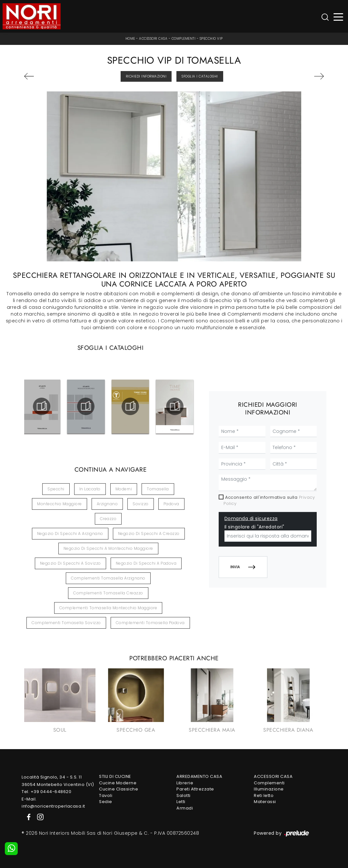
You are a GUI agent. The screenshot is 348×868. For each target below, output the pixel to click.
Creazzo (108, 519)
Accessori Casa (153, 39)
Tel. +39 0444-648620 (46, 792)
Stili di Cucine (115, 776)
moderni (124, 489)
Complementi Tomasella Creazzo (108, 593)
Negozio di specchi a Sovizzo (70, 563)
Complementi (184, 39)
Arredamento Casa (199, 776)
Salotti (184, 795)
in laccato (90, 489)
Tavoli (106, 795)
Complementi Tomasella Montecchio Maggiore (108, 608)
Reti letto (264, 795)
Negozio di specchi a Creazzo (149, 533)
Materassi (265, 802)
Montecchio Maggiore (60, 504)
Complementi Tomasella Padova (150, 623)
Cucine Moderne (118, 783)
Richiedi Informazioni (146, 76)
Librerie (185, 783)
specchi (56, 489)
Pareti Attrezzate (195, 789)
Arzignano (107, 504)
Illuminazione (269, 789)
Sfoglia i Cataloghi (200, 76)
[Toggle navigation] (338, 16)
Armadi (185, 808)
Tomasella (158, 489)
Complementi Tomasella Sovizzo (66, 623)
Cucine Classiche (119, 789)
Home (130, 39)
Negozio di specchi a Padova (146, 563)
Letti (181, 802)
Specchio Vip (211, 39)
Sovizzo (141, 504)
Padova (171, 504)
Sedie (106, 802)
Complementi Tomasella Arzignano (108, 578)
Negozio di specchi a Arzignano (70, 533)
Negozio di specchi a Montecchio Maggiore (108, 548)
